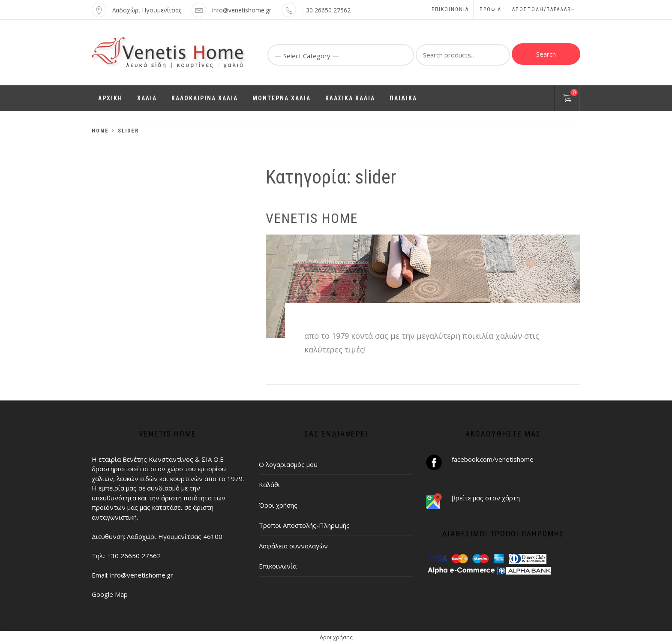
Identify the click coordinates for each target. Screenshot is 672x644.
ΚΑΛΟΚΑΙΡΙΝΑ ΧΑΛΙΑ (205, 98)
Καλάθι (270, 485)
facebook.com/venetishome (493, 459)
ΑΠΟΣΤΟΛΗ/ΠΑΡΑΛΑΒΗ (544, 9)
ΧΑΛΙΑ (147, 98)
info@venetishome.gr (242, 10)
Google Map (110, 594)
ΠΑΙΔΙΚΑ (403, 98)
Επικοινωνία (450, 9)
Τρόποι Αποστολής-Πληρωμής (304, 525)
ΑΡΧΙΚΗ (110, 98)
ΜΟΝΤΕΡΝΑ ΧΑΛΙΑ (282, 98)
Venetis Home (312, 218)
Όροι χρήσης (278, 505)
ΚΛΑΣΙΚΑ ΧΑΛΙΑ (350, 98)
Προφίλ (490, 9)
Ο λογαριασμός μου (288, 464)
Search (546, 54)
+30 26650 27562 (326, 10)
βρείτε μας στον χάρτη (486, 498)
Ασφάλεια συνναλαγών (293, 546)
